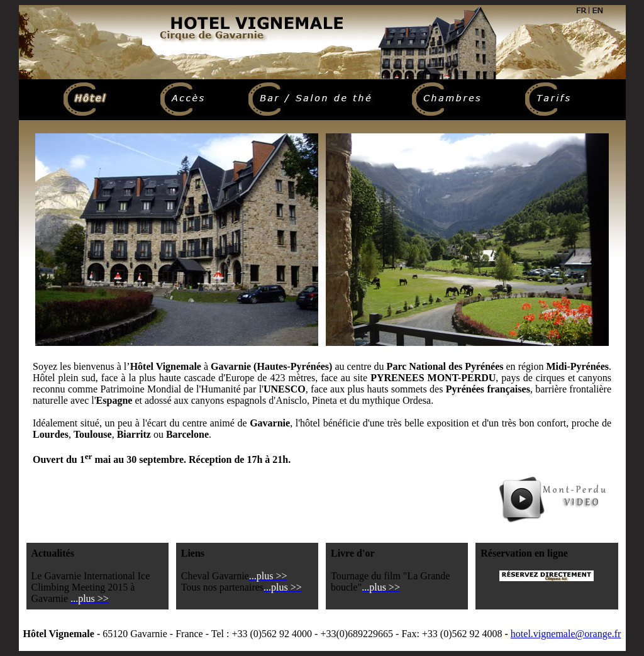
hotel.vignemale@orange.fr (566, 634)
